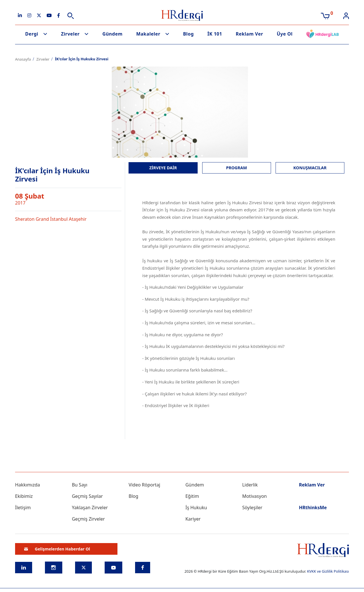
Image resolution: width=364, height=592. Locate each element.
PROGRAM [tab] (236, 168)
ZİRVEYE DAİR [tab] (163, 168)
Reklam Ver (249, 34)
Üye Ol (285, 34)
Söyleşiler (252, 508)
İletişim (23, 508)
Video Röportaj (144, 485)
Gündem (112, 34)
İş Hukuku (196, 508)
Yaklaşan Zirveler (90, 508)
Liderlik (250, 485)
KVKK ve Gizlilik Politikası (328, 571)
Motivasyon (255, 496)
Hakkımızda (27, 485)
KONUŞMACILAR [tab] (310, 168)
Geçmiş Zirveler (88, 519)
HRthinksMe (313, 508)
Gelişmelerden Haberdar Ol (57, 549)
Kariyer (193, 519)
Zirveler (70, 34)
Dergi (32, 34)
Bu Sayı (80, 485)
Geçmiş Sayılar (87, 496)
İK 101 (215, 34)
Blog (189, 34)
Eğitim (192, 496)
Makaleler (148, 34)
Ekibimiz (24, 496)
